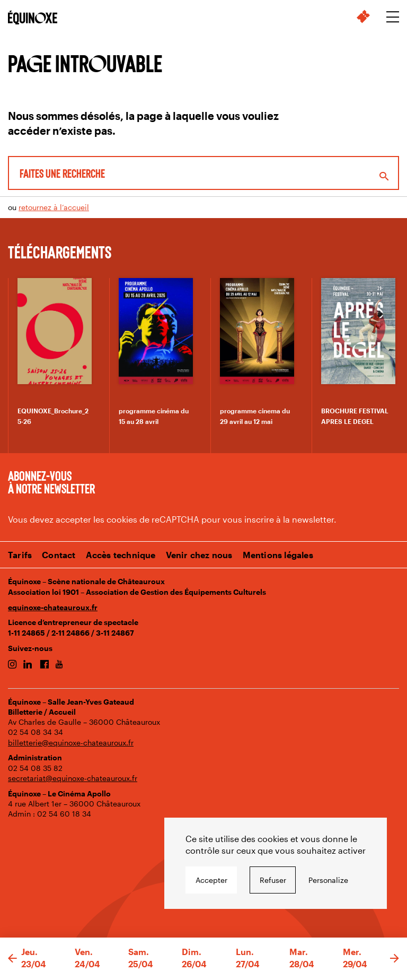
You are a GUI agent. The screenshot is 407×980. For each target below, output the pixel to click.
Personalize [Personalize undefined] (328, 880)
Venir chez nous (199, 555)
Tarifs (20, 555)
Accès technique (121, 555)
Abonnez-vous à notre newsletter (51, 482)
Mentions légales (278, 555)
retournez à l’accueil (54, 207)
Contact (59, 555)
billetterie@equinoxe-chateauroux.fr (71, 743)
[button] (12, 959)
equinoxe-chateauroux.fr (53, 607)
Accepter (211, 880)
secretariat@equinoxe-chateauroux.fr (73, 778)
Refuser (273, 880)
